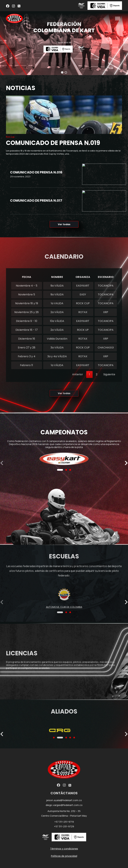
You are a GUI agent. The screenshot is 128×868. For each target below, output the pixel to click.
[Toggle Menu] (118, 18)
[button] (62, 72)
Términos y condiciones (64, 849)
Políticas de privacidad (64, 856)
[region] (64, 38)
